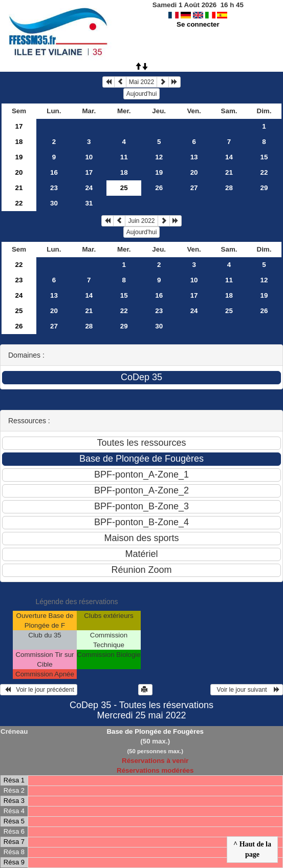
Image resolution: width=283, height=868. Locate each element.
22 (264, 172)
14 (229, 157)
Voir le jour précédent (39, 690)
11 (124, 157)
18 (19, 142)
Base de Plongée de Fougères (155, 731)
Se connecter (198, 24)
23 (54, 188)
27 (194, 188)
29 (264, 188)
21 (229, 172)
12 (159, 157)
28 (229, 188)
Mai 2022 (141, 82)
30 (54, 203)
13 (194, 157)
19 (19, 157)
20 (19, 172)
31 (89, 203)
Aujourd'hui (142, 94)
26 (159, 188)
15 (264, 157)
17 (19, 126)
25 (19, 311)
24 (89, 188)
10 (89, 157)
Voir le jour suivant (247, 690)
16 (54, 172)
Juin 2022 (141, 221)
